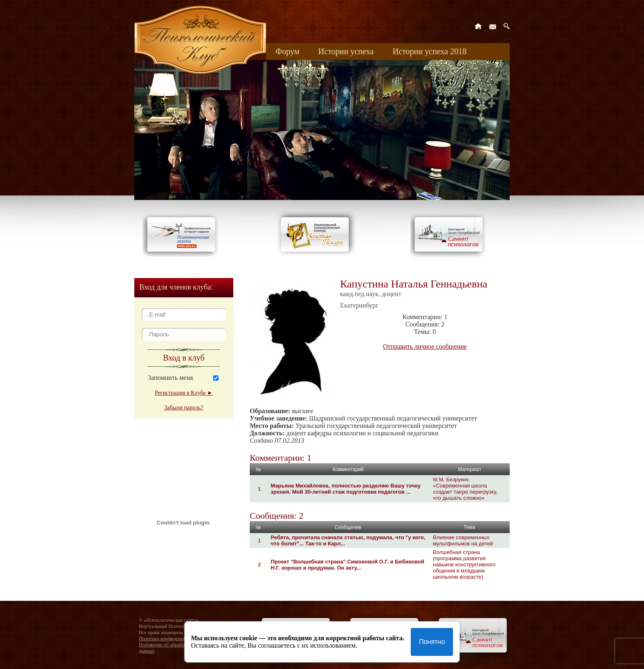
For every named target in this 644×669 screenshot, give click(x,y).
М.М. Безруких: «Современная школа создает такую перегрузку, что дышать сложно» (465, 489)
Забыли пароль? (184, 408)
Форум (287, 51)
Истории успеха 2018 (430, 51)
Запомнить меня (170, 378)
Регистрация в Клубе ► (184, 393)
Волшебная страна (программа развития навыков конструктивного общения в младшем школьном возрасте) (464, 564)
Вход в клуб (184, 358)
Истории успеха (346, 51)
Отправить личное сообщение (425, 346)
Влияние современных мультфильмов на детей (463, 540)
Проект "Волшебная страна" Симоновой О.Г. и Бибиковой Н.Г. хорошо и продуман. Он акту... (347, 565)
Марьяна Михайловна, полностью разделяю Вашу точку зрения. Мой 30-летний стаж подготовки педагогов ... (346, 489)
